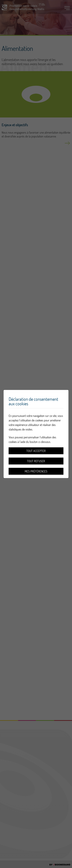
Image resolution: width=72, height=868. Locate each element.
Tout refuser (36, 461)
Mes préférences (36, 471)
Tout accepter (36, 451)
